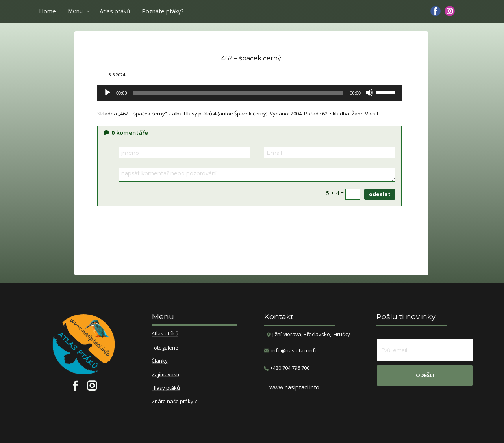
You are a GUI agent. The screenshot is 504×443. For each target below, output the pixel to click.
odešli (425, 375)
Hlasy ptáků (166, 388)
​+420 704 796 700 (287, 368)
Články (160, 361)
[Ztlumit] (369, 93)
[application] (249, 93)
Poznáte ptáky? (163, 11)
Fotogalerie (165, 348)
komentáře (126, 133)
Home (47, 11)
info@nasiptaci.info (295, 350)
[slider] (239, 93)
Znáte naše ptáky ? (174, 402)
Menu (75, 11)
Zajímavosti (165, 375)
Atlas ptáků (115, 11)
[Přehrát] (107, 93)
